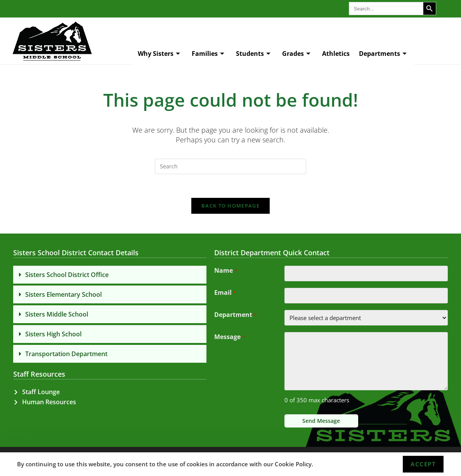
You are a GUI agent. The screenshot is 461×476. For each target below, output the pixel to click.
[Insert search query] (230, 166)
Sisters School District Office (67, 275)
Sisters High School (53, 334)
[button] (110, 275)
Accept (423, 464)
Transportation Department (66, 354)
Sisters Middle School (57, 314)
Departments (383, 54)
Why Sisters (159, 54)
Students (253, 54)
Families (208, 54)
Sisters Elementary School (63, 294)
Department (235, 315)
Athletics (336, 54)
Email (225, 293)
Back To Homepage (230, 206)
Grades (296, 54)
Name (225, 271)
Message (229, 338)
